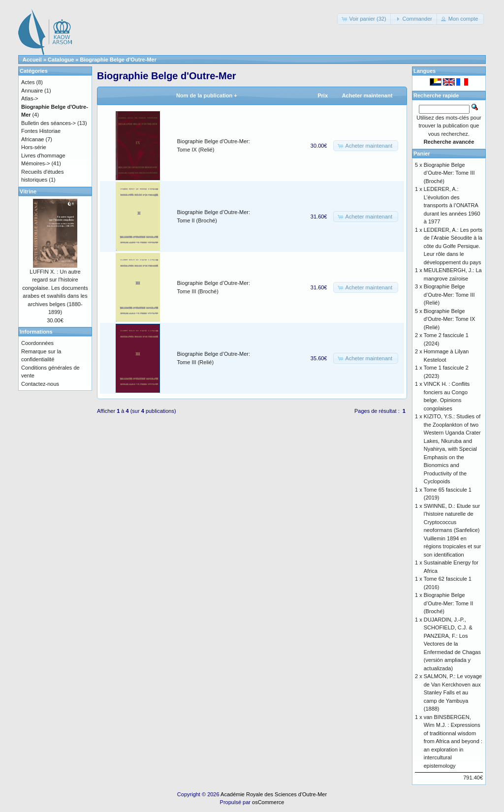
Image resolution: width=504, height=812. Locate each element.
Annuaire (32, 91)
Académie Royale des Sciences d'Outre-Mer (274, 794)
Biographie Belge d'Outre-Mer (118, 60)
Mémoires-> (35, 163)
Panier (422, 154)
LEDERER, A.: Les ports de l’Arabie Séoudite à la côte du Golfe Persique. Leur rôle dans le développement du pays (453, 246)
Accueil (32, 60)
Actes (28, 82)
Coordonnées (37, 343)
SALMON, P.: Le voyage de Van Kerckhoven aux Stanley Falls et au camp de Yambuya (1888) (453, 692)
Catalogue (61, 60)
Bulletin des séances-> (48, 123)
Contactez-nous (40, 384)
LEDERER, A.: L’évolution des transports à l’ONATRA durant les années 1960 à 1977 (452, 205)
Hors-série (34, 147)
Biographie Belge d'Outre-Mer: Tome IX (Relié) (450, 319)
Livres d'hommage (43, 156)
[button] (364, 19)
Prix (323, 95)
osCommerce (268, 802)
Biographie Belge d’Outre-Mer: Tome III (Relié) (449, 295)
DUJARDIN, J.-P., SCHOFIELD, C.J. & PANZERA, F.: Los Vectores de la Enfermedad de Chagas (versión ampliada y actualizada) (452, 644)
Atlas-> (30, 98)
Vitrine (28, 191)
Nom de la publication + (207, 95)
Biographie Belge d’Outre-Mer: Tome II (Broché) (449, 603)
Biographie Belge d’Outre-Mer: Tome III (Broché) (449, 173)
